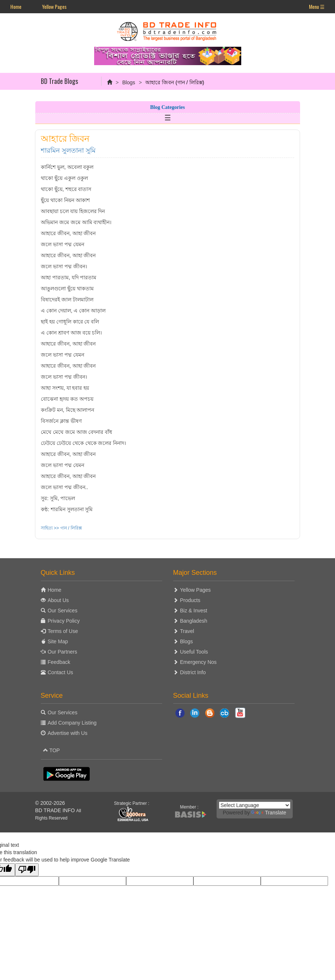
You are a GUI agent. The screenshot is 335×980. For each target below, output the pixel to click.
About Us (58, 600)
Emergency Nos (199, 662)
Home (16, 6)
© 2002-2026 (50, 803)
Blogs (129, 82)
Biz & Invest (194, 611)
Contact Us (60, 672)
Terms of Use (63, 631)
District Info (193, 672)
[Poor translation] (27, 870)
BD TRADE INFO (55, 810)
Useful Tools (194, 652)
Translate (269, 813)
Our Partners (63, 652)
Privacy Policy (64, 621)
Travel (187, 631)
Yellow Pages (54, 6)
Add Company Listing (72, 723)
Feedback (59, 662)
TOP (51, 750)
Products (190, 600)
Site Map (58, 641)
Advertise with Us (68, 733)
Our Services (63, 611)
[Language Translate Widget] (255, 805)
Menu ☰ (317, 6)
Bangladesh (194, 621)
